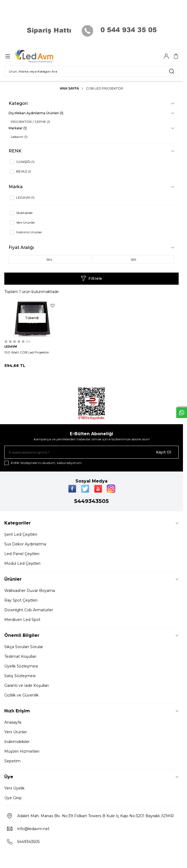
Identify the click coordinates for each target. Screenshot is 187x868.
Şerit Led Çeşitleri (21, 534)
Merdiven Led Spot (22, 620)
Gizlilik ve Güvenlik (21, 695)
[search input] (91, 71)
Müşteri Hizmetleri (22, 751)
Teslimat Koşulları (20, 656)
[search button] (172, 71)
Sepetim (12, 761)
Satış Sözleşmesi (20, 676)
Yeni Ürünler (16, 732)
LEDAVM (11, 347)
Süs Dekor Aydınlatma (25, 544)
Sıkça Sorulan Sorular (24, 647)
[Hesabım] (166, 56)
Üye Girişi (13, 798)
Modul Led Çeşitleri (22, 563)
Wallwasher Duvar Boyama (30, 591)
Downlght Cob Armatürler (29, 610)
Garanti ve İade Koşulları (27, 685)
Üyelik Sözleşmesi (21, 666)
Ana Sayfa (69, 88)
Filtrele (91, 278)
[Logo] (41, 56)
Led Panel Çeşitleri (22, 554)
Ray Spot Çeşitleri (21, 600)
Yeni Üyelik (14, 788)
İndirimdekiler (17, 742)
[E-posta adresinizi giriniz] (91, 452)
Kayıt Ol (164, 452)
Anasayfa (13, 722)
